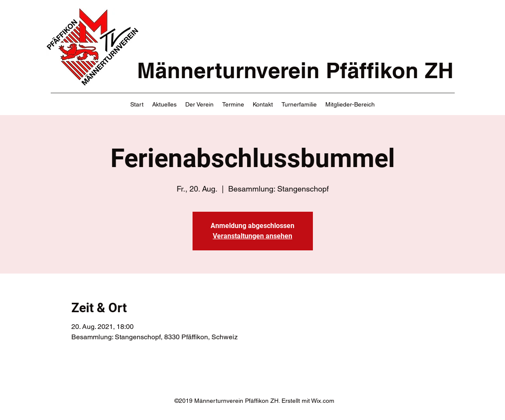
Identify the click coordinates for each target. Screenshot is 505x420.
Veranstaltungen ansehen (252, 236)
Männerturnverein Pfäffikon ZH (295, 70)
